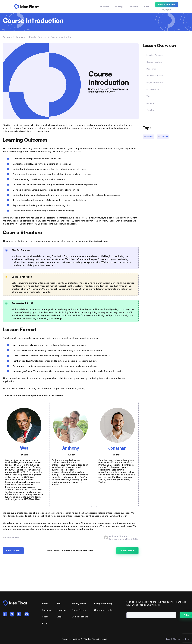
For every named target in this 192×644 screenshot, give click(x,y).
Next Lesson (127, 551)
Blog (59, 617)
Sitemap (176, 639)
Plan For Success (154, 69)
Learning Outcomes (155, 55)
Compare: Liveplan (104, 610)
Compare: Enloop (103, 604)
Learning (61, 610)
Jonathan (151, 110)
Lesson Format (153, 89)
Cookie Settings (80, 617)
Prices (45, 617)
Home (45, 604)
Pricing (119, 7)
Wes (148, 96)
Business (149, 136)
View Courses (13, 551)
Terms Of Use (79, 610)
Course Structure (154, 62)
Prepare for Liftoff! (155, 82)
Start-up (164, 136)
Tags (168, 639)
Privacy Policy (79, 604)
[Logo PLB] (26, 7)
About (147, 7)
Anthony (150, 103)
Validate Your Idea (155, 76)
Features (105, 7)
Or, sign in (167, 10)
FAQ (59, 604)
